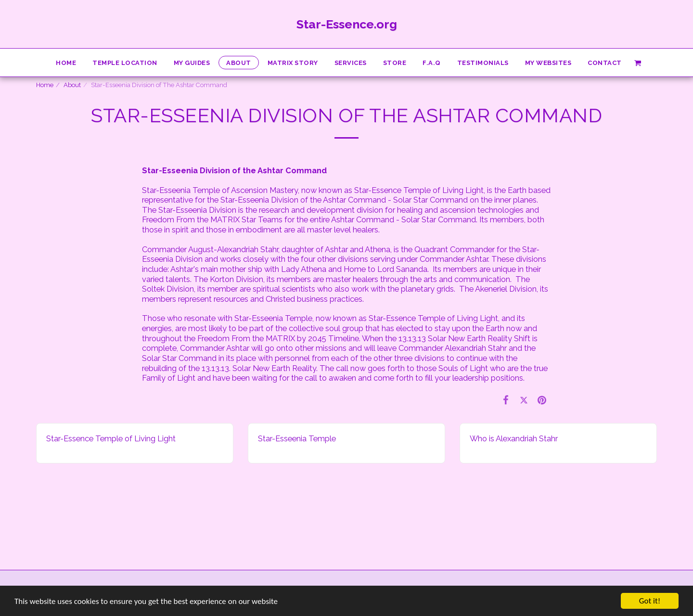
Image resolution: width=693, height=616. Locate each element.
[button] (638, 62)
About (72, 85)
